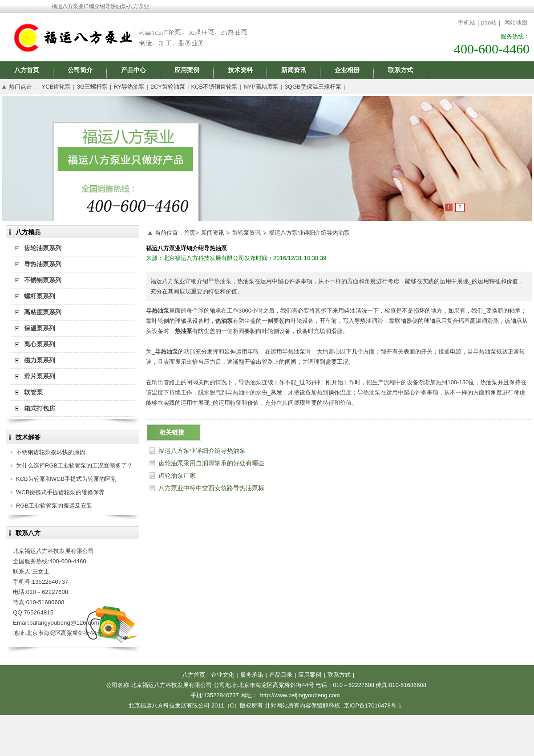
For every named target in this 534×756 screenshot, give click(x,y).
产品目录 (281, 675)
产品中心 (133, 70)
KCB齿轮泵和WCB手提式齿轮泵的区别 (66, 479)
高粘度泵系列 (43, 312)
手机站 (467, 22)
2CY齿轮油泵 (168, 87)
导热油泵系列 (43, 264)
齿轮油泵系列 (43, 248)
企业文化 (222, 675)
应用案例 (187, 70)
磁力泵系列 (40, 360)
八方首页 (27, 70)
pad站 (489, 22)
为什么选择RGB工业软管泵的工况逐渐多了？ (74, 465)
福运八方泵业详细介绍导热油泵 (309, 233)
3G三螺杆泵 (92, 87)
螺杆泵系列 (40, 296)
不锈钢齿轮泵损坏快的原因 (51, 452)
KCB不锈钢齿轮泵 (214, 87)
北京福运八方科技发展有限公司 (204, 258)
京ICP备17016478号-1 (372, 705)
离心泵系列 (40, 344)
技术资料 (240, 70)
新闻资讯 (294, 70)
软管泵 (33, 392)
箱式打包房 (40, 408)
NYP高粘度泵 (261, 87)
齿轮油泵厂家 (177, 476)
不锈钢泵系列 (43, 280)
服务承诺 (252, 675)
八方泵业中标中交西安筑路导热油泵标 (211, 488)
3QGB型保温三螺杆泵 (313, 87)
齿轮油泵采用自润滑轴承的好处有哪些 (211, 463)
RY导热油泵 (129, 87)
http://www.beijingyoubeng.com (300, 695)
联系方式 (400, 70)
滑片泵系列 (40, 376)
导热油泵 (220, 281)
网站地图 (516, 22)
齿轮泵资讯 (246, 233)
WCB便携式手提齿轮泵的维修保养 (60, 492)
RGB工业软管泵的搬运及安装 (54, 506)
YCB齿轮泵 (57, 87)
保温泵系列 (40, 328)
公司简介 (80, 70)
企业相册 (347, 70)
